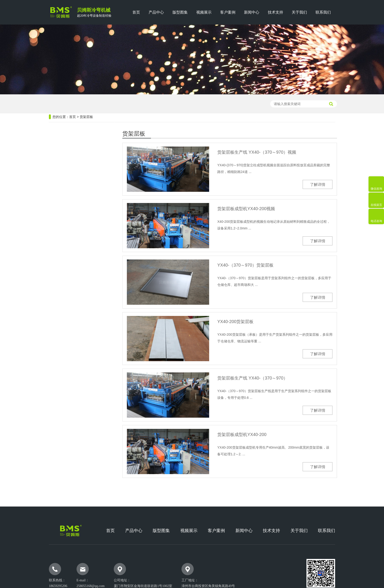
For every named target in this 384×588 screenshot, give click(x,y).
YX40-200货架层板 (252, 322)
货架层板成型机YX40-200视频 (263, 209)
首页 (136, 12)
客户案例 (228, 12)
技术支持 (275, 12)
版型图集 (180, 12)
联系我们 (323, 12)
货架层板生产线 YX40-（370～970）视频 (274, 152)
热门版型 (59, 287)
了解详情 (335, 185)
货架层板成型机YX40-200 (259, 435)
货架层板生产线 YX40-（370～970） (269, 378)
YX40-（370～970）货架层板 (262, 265)
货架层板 (86, 100)
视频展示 (204, 12)
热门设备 (59, 137)
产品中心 (156, 12)
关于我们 (299, 12)
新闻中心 (252, 12)
